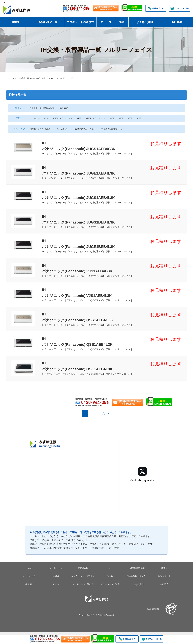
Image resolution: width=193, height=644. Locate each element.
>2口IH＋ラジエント (99, 118)
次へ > (106, 423)
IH (110, 577)
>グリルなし (65, 129)
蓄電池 (164, 577)
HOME (16, 22)
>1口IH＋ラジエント (64, 118)
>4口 (144, 118)
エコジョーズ (29, 585)
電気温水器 (83, 577)
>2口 (125, 118)
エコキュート (56, 577)
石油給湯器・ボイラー (137, 585)
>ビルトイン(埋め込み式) (43, 108)
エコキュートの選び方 (80, 22)
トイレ (56, 593)
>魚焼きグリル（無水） (42, 129)
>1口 (82, 118)
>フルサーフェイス (40, 118)
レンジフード (164, 585)
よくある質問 (145, 22)
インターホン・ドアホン (83, 585)
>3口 (135, 118)
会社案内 (177, 22)
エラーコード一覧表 (112, 22)
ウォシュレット (110, 585)
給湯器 (56, 585)
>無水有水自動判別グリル (117, 129)
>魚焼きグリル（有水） (88, 129)
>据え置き (65, 108)
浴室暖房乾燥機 (137, 577)
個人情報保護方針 (153, 618)
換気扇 (29, 593)
